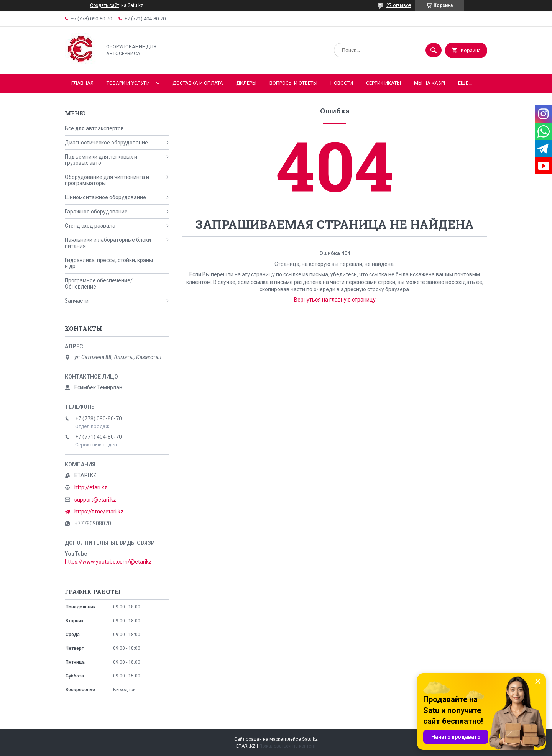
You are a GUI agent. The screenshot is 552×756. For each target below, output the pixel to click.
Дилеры (246, 83)
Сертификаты (384, 83)
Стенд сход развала (90, 226)
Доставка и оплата (198, 83)
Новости (342, 83)
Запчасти (77, 301)
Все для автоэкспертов (94, 128)
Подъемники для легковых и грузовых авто (101, 160)
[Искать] (434, 50)
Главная (82, 83)
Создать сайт (105, 5)
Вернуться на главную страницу (335, 300)
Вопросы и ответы (293, 83)
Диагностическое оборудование (106, 143)
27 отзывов (399, 5)
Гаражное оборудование (96, 212)
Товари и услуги (128, 83)
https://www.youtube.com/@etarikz (108, 562)
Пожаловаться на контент (287, 746)
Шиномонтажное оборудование (105, 197)
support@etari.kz (95, 500)
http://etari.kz (91, 487)
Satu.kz (310, 739)
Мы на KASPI (430, 83)
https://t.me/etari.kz (99, 512)
